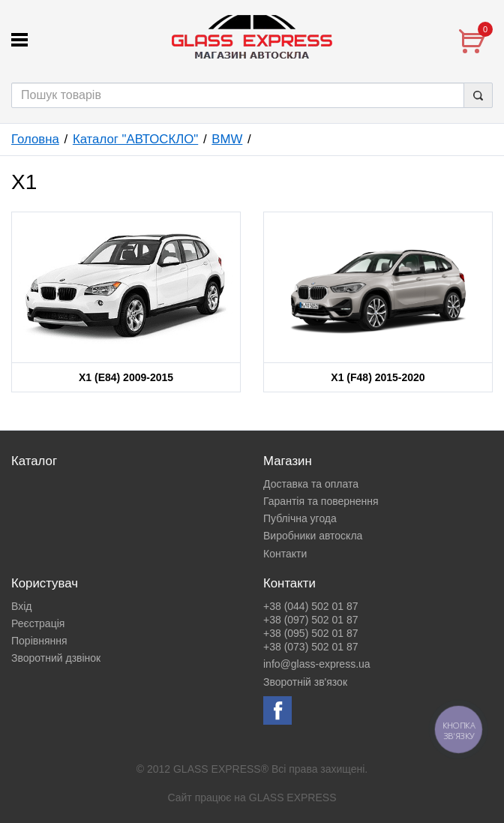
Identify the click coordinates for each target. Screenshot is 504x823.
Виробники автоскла (313, 536)
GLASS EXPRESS (293, 797)
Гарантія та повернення (321, 501)
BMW (227, 139)
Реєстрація (38, 623)
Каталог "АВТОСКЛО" (135, 139)
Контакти (285, 554)
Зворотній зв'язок (305, 682)
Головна (35, 139)
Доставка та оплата (311, 484)
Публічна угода (300, 518)
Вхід (21, 606)
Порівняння (39, 641)
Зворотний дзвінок (56, 658)
